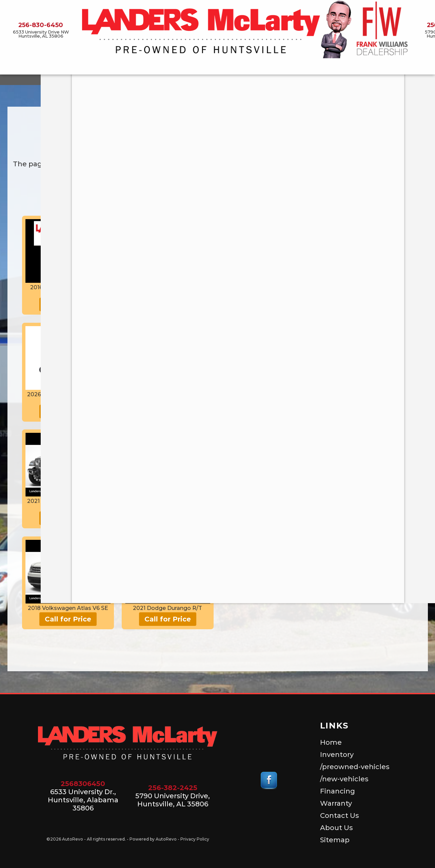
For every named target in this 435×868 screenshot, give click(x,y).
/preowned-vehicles (149, 67)
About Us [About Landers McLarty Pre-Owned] (366, 67)
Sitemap (335, 840)
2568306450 (83, 784)
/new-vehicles (208, 67)
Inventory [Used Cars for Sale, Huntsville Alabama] (95, 67)
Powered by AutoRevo (153, 839)
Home (331, 742)
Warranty (336, 803)
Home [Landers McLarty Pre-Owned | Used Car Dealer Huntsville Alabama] (64, 67)
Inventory (337, 755)
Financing (338, 791)
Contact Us (329, 67)
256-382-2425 (173, 788)
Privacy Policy (195, 839)
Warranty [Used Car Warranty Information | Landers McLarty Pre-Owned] (289, 67)
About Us (337, 828)
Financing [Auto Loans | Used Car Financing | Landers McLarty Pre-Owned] (252, 67)
